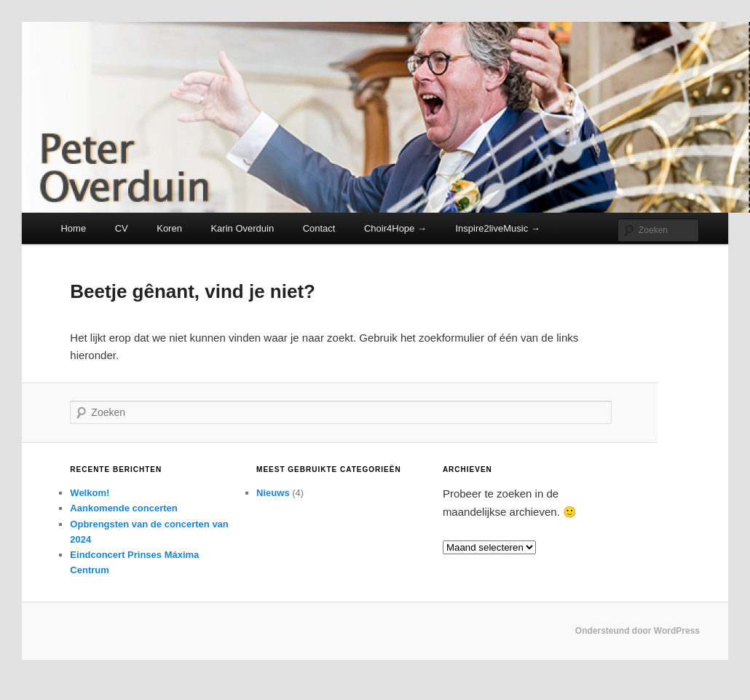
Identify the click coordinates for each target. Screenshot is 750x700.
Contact (319, 228)
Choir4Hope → (395, 228)
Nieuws (273, 493)
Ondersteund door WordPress (637, 631)
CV (122, 228)
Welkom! (90, 493)
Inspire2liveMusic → (497, 228)
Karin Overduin (242, 228)
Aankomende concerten (123, 508)
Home (73, 228)
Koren (169, 228)
